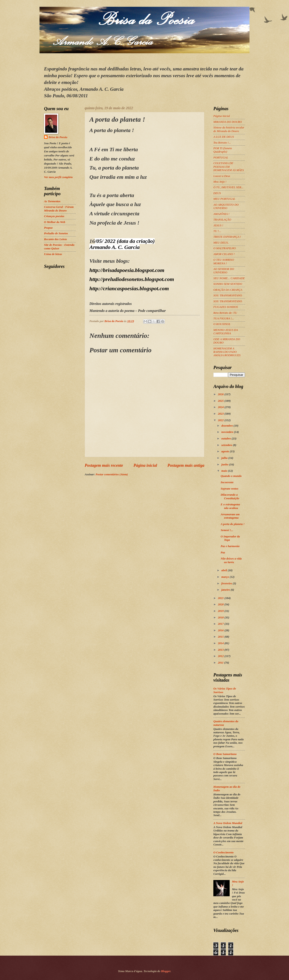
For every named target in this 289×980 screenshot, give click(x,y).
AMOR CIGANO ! (224, 254)
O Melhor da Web (55, 222)
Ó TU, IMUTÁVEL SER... (228, 187)
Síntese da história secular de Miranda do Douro (229, 129)
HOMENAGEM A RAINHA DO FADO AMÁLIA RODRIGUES (227, 352)
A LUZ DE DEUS (224, 137)
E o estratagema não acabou (230, 506)
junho (225, 464)
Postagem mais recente (104, 465)
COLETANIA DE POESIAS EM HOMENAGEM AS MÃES (229, 167)
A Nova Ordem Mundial (228, 823)
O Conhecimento (224, 852)
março (225, 577)
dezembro (227, 426)
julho (225, 458)
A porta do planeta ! (233, 524)
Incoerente (227, 482)
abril (224, 570)
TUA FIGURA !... (224, 318)
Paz (223, 553)
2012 (221, 656)
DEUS (217, 193)
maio (225, 471)
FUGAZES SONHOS (226, 307)
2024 (221, 407)
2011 (221, 663)
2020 (221, 604)
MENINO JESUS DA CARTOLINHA (226, 332)
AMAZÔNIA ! (221, 214)
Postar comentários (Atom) (112, 474)
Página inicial (145, 465)
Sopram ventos (229, 489)
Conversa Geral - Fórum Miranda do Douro (59, 209)
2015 (221, 637)
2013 (221, 650)
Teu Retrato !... (222, 143)
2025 (221, 401)
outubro (226, 439)
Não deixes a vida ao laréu (231, 560)
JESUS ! (218, 225)
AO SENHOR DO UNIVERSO (224, 271)
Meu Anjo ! (220, 182)
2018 (221, 618)
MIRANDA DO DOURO (228, 122)
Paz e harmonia (230, 546)
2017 (221, 624)
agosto (226, 451)
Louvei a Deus (222, 176)
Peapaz (48, 228)
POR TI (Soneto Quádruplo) (223, 150)
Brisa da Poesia (58, 137)
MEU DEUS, (221, 243)
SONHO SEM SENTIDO (228, 284)
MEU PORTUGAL (224, 199)
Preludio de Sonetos (56, 233)
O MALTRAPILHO (225, 248)
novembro (228, 432)
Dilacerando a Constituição (230, 496)
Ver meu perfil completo (58, 177)
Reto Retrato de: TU (225, 313)
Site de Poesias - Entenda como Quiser (59, 247)
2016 (221, 630)
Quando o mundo (231, 476)
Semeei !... (227, 530)
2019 (221, 611)
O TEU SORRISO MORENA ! (224, 261)
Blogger (166, 971)
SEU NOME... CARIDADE (229, 278)
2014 (221, 643)
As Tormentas (52, 201)
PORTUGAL (221, 158)
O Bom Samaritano (225, 754)
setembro (227, 445)
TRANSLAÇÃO (222, 220)
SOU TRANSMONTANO (228, 295)
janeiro (226, 590)
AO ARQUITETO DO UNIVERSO (226, 206)
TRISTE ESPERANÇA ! (227, 237)
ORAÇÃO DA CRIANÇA (228, 290)
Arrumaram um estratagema (230, 516)
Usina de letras (53, 254)
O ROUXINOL (222, 324)
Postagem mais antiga (186, 465)
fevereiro (227, 583)
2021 (221, 598)
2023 (221, 414)
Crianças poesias (54, 216)
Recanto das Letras (56, 239)
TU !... (217, 231)
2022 (221, 420)
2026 (221, 394)
